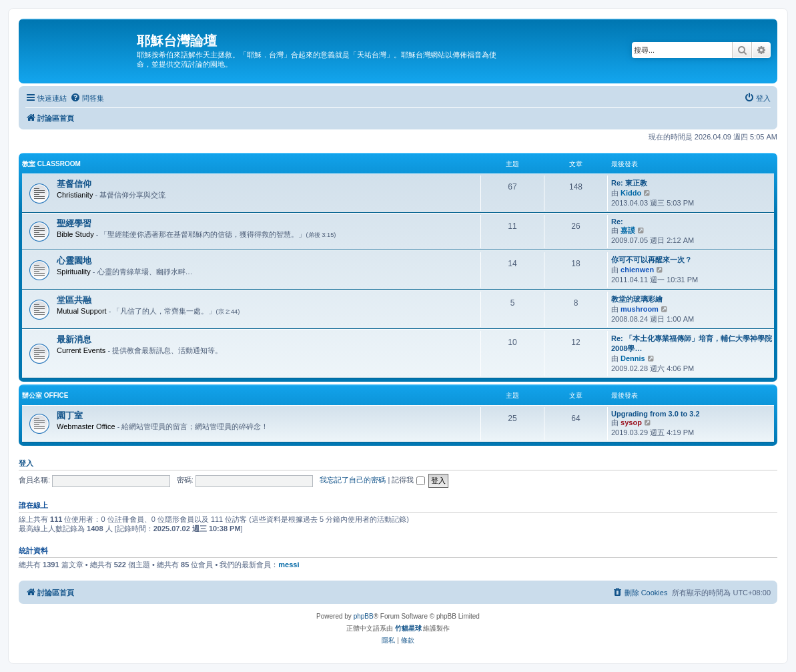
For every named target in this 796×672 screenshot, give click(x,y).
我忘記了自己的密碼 (353, 480)
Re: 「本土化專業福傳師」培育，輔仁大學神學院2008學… (692, 343)
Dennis (633, 358)
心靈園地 (74, 261)
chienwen (637, 270)
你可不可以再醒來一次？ (652, 260)
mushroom (640, 309)
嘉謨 (628, 230)
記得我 (408, 480)
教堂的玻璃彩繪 (637, 299)
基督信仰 (74, 184)
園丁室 (70, 415)
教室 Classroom (51, 164)
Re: (617, 222)
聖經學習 (74, 223)
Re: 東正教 (629, 183)
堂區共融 (74, 300)
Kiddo (631, 193)
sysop (631, 422)
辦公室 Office (45, 395)
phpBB (364, 616)
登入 (26, 463)
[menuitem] (87, 98)
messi (289, 565)
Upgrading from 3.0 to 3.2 (656, 414)
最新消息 (74, 339)
